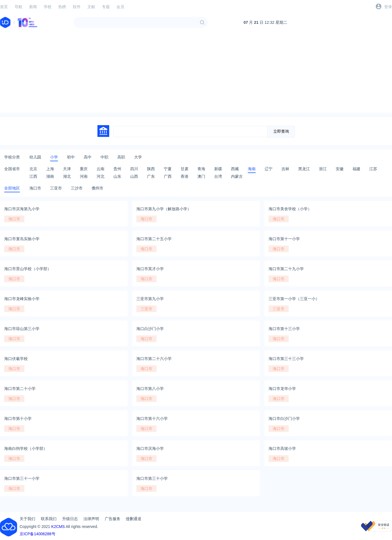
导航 (18, 7)
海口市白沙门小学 (284, 419)
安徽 (340, 169)
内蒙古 (237, 176)
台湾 (218, 176)
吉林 (285, 169)
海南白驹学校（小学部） (26, 448)
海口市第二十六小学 (154, 359)
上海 (50, 169)
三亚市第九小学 (150, 299)
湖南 (50, 176)
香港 (185, 176)
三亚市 (56, 188)
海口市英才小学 (150, 269)
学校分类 (12, 157)
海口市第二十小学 (20, 389)
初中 (71, 157)
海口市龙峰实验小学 (22, 299)
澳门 (201, 176)
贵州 (117, 169)
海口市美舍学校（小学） (290, 209)
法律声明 (91, 519)
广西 (168, 176)
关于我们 (27, 519)
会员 (120, 7)
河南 (84, 176)
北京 (33, 169)
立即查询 (281, 131)
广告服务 (113, 519)
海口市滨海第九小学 (22, 209)
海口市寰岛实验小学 (22, 239)
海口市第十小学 (18, 419)
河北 (101, 176)
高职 (121, 157)
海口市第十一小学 (284, 239)
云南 (101, 169)
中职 (104, 157)
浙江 (323, 169)
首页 (4, 7)
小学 (54, 157)
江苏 (373, 169)
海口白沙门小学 (150, 329)
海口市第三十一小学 (22, 478)
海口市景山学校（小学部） (28, 269)
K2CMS (58, 527)
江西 (33, 176)
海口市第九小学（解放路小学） (164, 209)
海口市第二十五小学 (154, 239)
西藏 (235, 169)
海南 (252, 169)
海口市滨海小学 (150, 448)
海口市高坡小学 (282, 448)
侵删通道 (134, 519)
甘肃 (185, 169)
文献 (91, 7)
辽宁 (269, 169)
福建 (356, 169)
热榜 (62, 7)
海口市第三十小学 (152, 478)
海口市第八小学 (150, 389)
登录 (388, 7)
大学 (138, 157)
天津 (67, 169)
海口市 (35, 188)
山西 (134, 176)
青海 (201, 169)
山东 (117, 176)
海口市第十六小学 (152, 419)
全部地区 (12, 188)
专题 (106, 7)
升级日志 (70, 519)
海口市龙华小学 (282, 389)
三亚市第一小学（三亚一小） (294, 299)
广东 (151, 176)
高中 (88, 157)
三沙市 (77, 188)
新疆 (218, 169)
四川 (134, 169)
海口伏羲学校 (16, 359)
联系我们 (49, 519)
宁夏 (168, 169)
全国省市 (12, 169)
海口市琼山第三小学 (22, 329)
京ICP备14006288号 (38, 534)
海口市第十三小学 (284, 329)
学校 (48, 7)
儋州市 (97, 188)
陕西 (151, 169)
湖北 (67, 176)
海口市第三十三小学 (286, 359)
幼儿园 (35, 157)
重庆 (84, 169)
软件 (77, 7)
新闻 (33, 7)
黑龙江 (304, 169)
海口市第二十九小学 (286, 269)
